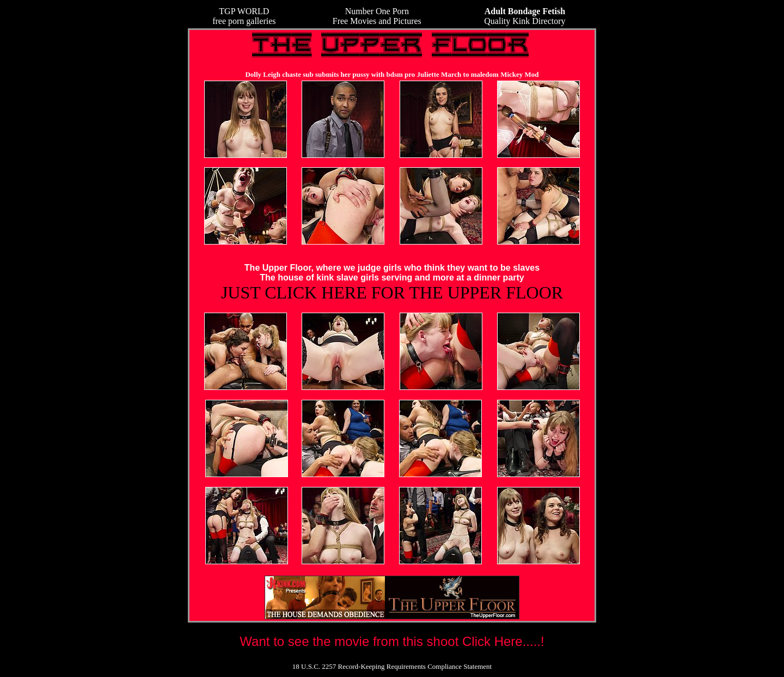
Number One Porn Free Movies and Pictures (377, 16)
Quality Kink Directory (525, 16)
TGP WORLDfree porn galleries (244, 16)
